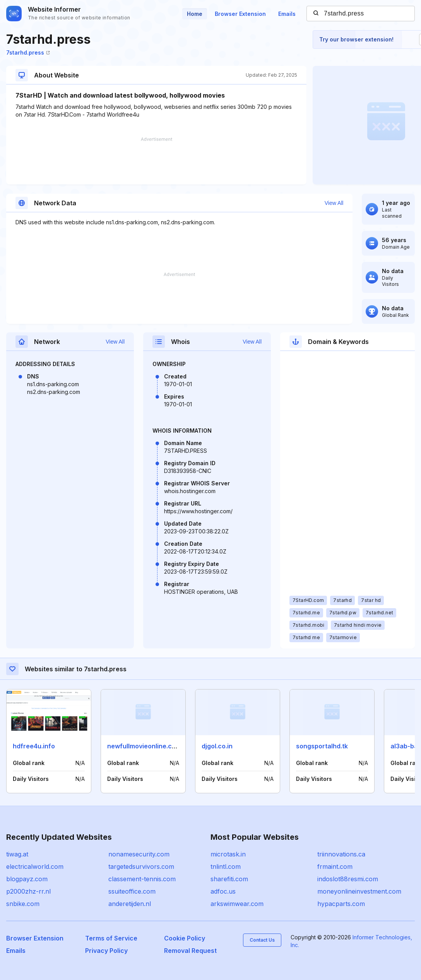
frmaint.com (335, 867)
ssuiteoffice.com (132, 891)
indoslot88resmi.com (348, 879)
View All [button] (334, 203)
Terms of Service (111, 938)
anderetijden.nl (130, 904)
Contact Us (262, 940)
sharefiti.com (229, 879)
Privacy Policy (106, 951)
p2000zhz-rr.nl (28, 891)
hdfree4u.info (34, 746)
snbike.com (23, 904)
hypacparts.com (341, 904)
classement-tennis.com (142, 879)
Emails (287, 14)
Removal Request (190, 951)
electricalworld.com (35, 867)
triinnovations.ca (341, 854)
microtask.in (228, 854)
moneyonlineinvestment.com (359, 891)
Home (195, 14)
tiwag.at (17, 854)
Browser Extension (240, 14)
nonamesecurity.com (139, 854)
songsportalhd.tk (322, 746)
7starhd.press (28, 52)
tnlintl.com (226, 867)
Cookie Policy (185, 938)
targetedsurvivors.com (141, 867)
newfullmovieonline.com (144, 746)
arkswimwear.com (237, 904)
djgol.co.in (217, 746)
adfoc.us (223, 891)
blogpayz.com (27, 879)
